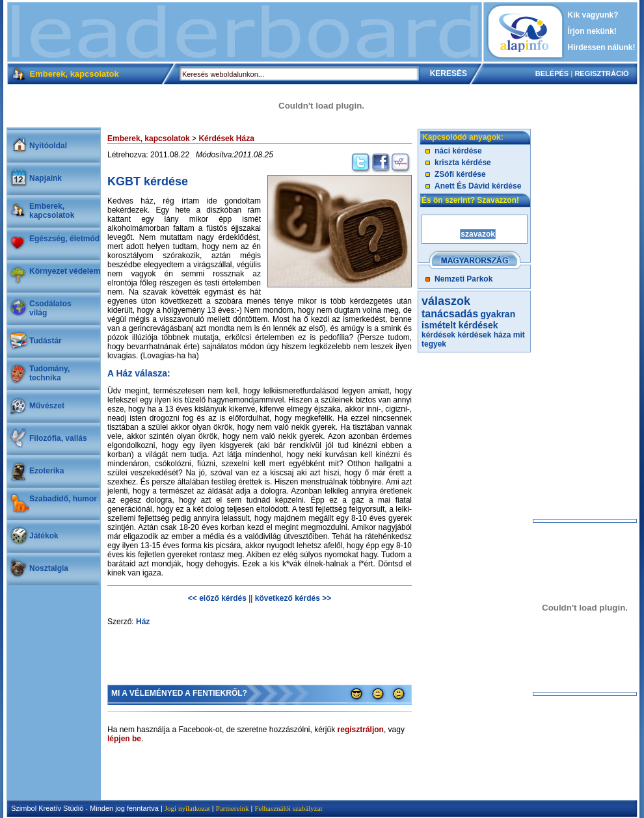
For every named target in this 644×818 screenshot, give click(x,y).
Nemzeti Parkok (463, 279)
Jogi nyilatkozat (187, 808)
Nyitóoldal (48, 146)
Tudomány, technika (49, 373)
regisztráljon (361, 730)
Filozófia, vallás (58, 438)
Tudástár (46, 341)
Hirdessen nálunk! (602, 47)
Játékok (44, 536)
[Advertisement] (245, 32)
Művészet (47, 406)
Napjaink (46, 178)
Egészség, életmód (64, 239)
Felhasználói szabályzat (288, 808)
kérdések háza (484, 335)
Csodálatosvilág (50, 308)
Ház (143, 622)
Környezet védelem (65, 271)
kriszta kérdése (463, 163)
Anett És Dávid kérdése (478, 186)
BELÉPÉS (552, 73)
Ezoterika (47, 471)
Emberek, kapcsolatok (52, 211)
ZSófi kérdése (460, 174)
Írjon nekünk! (592, 31)
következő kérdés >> (293, 598)
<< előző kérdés (217, 598)
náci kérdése (458, 151)
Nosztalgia (49, 568)
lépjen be (124, 739)
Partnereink (233, 808)
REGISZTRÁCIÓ (601, 73)
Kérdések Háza (226, 139)
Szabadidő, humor (63, 499)
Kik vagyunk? (593, 15)
